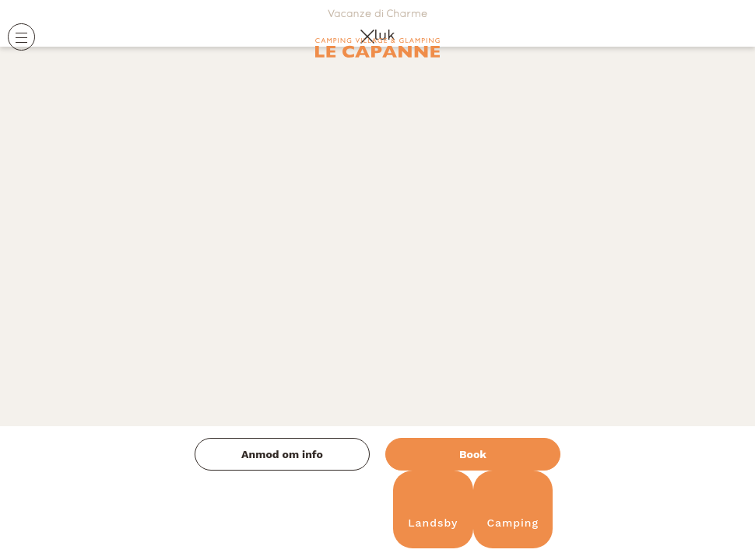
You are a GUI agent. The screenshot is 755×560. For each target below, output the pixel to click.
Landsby (433, 510)
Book (473, 454)
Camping (513, 510)
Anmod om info (282, 454)
